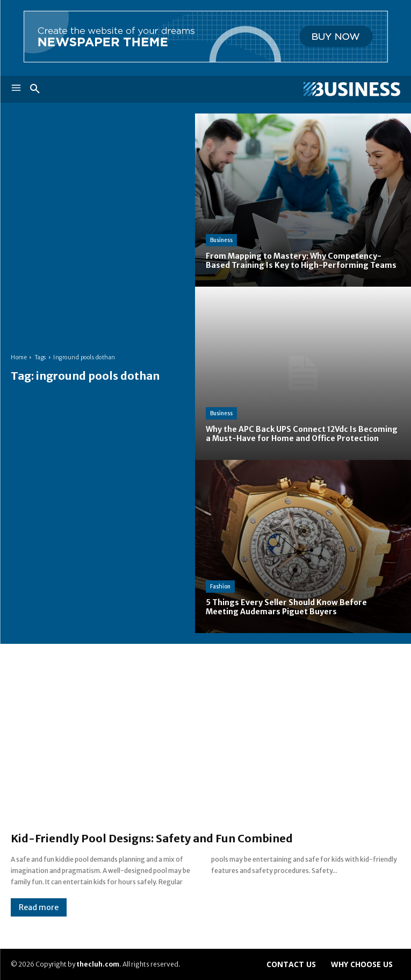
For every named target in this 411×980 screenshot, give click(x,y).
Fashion (220, 587)
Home (19, 357)
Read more (39, 907)
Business (221, 240)
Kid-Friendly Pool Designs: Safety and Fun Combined (152, 838)
